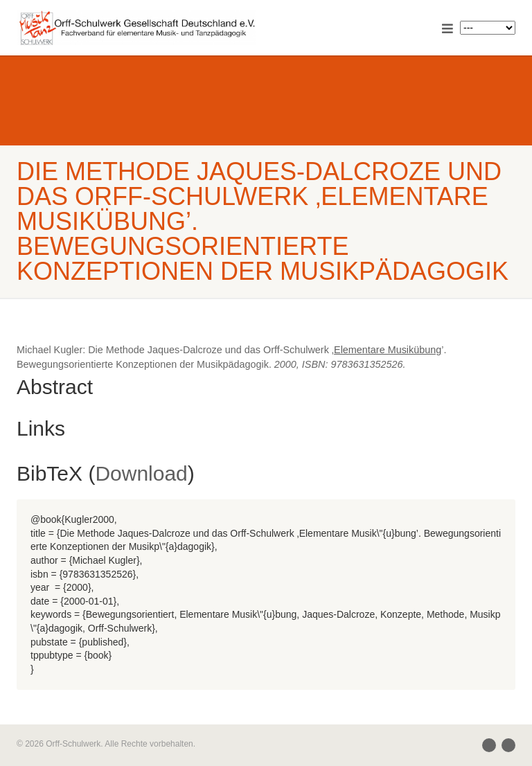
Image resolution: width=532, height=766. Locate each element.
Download (141, 473)
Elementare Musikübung (388, 350)
